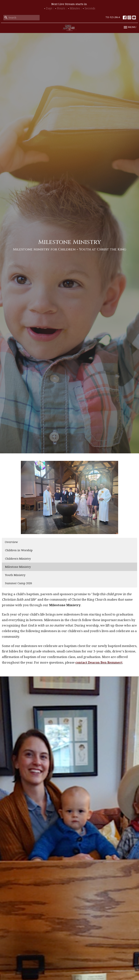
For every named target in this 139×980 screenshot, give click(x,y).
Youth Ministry (15, 575)
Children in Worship (19, 550)
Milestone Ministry (18, 567)
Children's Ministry (18, 558)
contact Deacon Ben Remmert (99, 662)
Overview (11, 542)
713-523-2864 (113, 17)
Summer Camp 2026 (19, 583)
